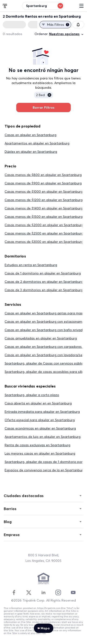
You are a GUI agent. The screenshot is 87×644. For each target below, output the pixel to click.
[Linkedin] (43, 592)
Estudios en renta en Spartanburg (31, 265)
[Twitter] (29, 592)
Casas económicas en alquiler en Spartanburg (40, 428)
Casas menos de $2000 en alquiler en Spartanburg (44, 225)
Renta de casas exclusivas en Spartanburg (37, 445)
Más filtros (55, 25)
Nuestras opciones (67, 34)
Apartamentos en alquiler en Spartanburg (37, 143)
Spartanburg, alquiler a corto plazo (32, 395)
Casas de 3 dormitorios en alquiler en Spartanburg (44, 290)
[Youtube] (73, 592)
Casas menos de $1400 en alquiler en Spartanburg (44, 208)
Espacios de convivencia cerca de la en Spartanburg (45, 470)
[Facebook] (14, 592)
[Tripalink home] (5, 6)
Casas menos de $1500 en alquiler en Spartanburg (44, 217)
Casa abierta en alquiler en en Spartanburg (38, 403)
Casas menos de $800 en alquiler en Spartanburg (43, 175)
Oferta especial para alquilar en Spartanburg (40, 420)
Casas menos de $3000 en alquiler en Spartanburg (44, 242)
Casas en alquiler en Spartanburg (31, 135)
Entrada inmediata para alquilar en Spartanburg (42, 412)
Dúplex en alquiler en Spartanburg (31, 152)
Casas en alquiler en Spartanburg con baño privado (45, 330)
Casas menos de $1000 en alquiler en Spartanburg (44, 192)
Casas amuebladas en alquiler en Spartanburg (41, 338)
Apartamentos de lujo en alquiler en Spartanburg (43, 437)
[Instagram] (58, 592)
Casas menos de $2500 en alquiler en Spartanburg (44, 233)
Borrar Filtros (43, 107)
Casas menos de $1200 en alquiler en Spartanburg (44, 200)
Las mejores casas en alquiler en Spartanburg (40, 453)
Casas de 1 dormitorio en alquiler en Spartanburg (43, 273)
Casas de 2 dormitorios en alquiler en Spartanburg (44, 282)
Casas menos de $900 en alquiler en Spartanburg (43, 183)
